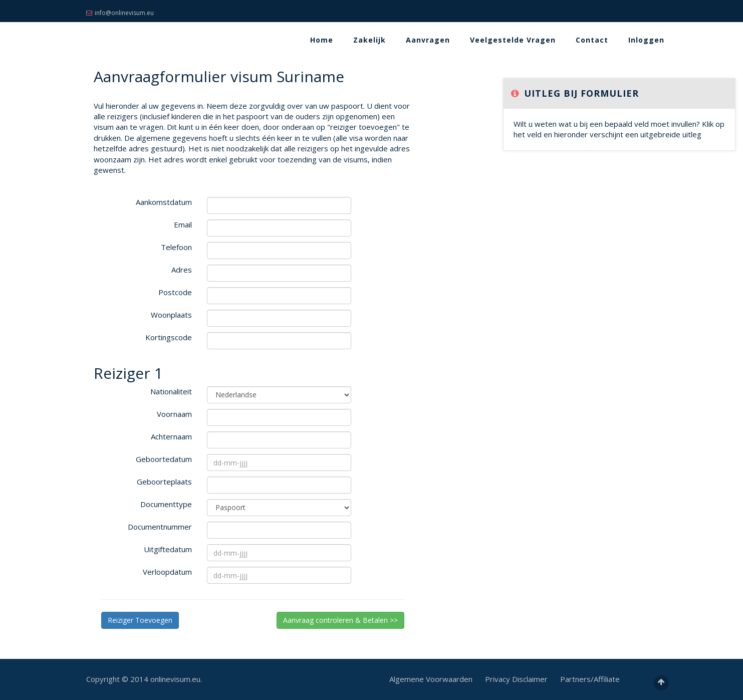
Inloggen (646, 40)
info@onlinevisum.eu (120, 13)
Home (322, 40)
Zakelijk (369, 40)
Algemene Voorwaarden (431, 679)
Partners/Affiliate (590, 679)
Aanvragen (428, 40)
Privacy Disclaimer (516, 679)
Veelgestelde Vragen (513, 40)
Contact (592, 40)
